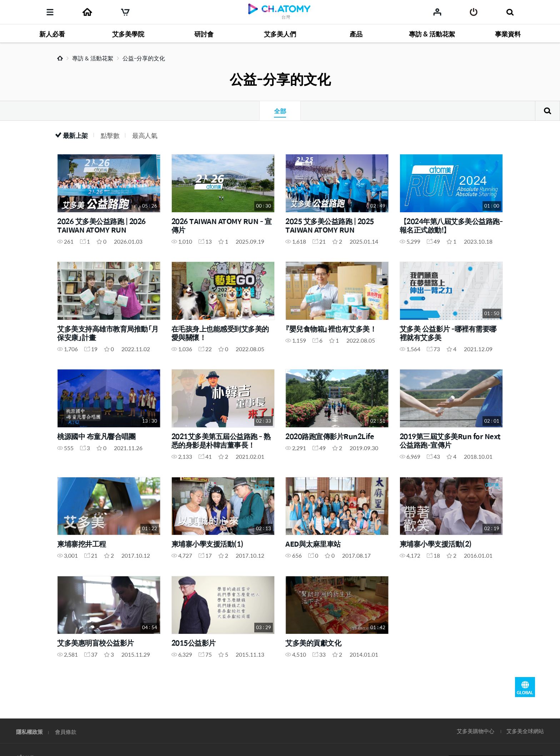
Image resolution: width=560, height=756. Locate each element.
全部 (280, 111)
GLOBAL (525, 687)
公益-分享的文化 (144, 58)
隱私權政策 (29, 732)
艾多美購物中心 (476, 731)
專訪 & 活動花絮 (93, 58)
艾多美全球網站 (525, 731)
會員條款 (66, 732)
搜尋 (547, 111)
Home (60, 58)
